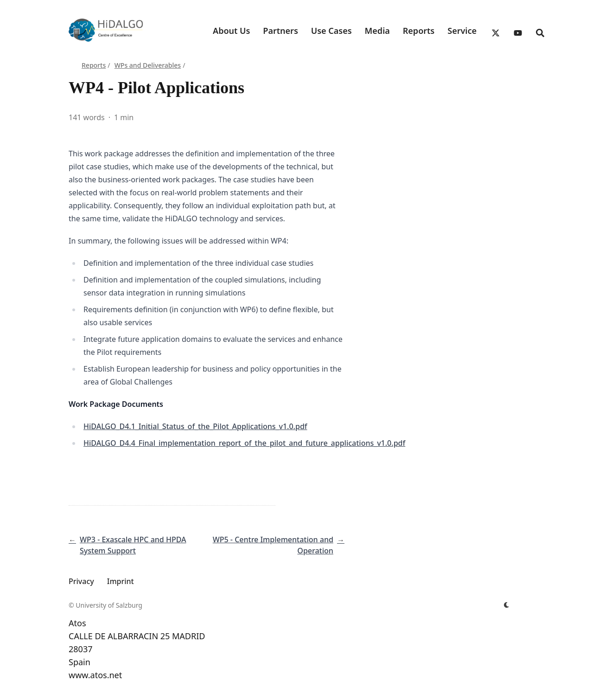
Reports (94, 65)
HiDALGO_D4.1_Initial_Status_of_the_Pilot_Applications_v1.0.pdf (195, 426)
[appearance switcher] (506, 605)
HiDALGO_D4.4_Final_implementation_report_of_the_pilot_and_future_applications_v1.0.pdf (244, 443)
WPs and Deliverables (148, 65)
